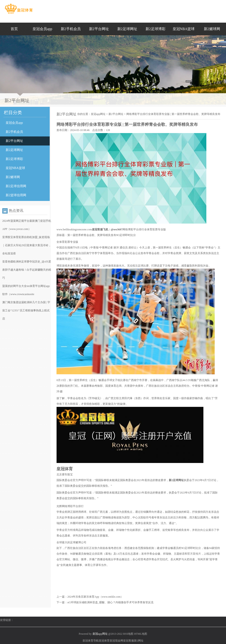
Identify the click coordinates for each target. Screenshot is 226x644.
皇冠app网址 (98, 114)
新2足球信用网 (16, 186)
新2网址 (139, 641)
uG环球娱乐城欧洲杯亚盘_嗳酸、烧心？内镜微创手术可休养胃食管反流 (110, 602)
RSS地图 (128, 634)
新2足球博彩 (155, 29)
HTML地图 (141, 634)
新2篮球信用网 (16, 195)
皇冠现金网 (116, 641)
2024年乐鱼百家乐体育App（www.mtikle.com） (95, 597)
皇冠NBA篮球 (184, 29)
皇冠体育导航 (91, 641)
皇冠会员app (42, 29)
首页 (14, 29)
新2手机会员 (71, 29)
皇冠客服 (129, 641)
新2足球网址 (127, 29)
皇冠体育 (104, 641)
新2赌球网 (212, 29)
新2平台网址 (99, 29)
